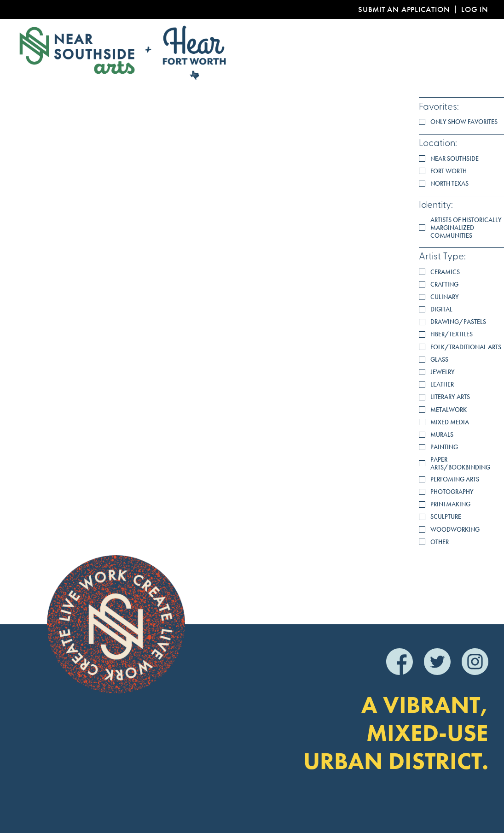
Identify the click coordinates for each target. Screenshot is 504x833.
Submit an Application (404, 9)
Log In (475, 9)
